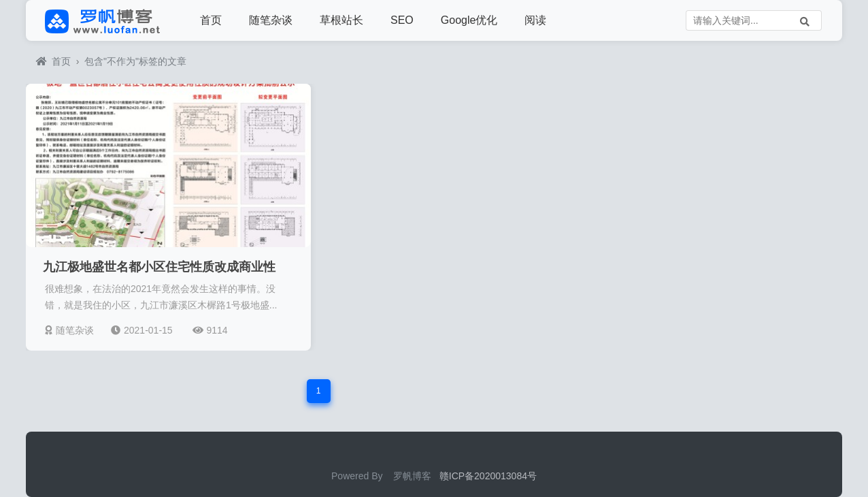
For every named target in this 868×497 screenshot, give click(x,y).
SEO (402, 20)
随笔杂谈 (271, 20)
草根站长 (341, 20)
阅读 (535, 20)
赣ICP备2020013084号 (488, 476)
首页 (211, 20)
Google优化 (469, 20)
